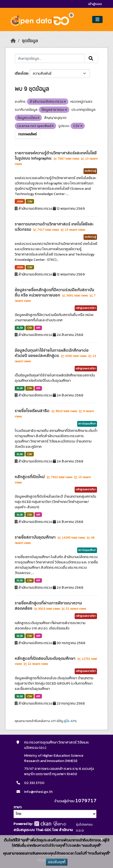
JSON (20, 201)
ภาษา (17, 807)
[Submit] (91, 58)
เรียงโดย (21, 73)
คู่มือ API (69, 721)
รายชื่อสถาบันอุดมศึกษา (36, 537)
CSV (30, 201)
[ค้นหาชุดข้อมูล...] (50, 58)
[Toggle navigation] (97, 20)
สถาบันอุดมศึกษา (87, 424)
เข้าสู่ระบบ (95, 4)
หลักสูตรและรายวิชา (86, 308)
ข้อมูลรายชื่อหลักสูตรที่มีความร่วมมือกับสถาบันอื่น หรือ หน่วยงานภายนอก (54, 293)
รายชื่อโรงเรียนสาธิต (33, 411)
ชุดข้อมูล (30, 41)
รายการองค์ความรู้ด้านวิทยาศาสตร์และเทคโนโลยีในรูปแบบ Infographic (56, 156)
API (38, 328)
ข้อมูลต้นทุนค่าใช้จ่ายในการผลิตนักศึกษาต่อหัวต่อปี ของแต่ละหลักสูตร (52, 353)
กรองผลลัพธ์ (27, 134)
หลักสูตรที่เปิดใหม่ (30, 477)
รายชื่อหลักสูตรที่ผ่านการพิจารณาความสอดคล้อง (48, 606)
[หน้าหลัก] (13, 41)
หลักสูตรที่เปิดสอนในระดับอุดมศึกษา (46, 659)
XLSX (20, 328)
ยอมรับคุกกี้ (57, 862)
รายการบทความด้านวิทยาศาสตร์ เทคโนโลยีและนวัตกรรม (54, 227)
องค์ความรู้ (90, 171)
